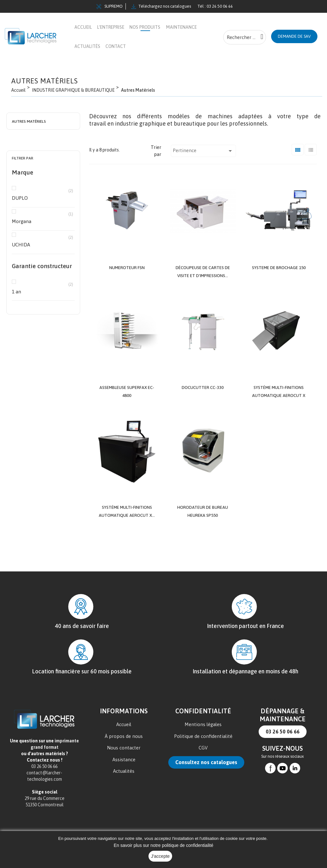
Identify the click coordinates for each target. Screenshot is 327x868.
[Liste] (311, 149)
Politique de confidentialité (203, 757)
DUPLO (42, 198)
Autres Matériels (29, 121)
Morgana (42, 221)
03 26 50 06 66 (283, 753)
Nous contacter (124, 769)
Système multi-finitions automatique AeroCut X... (127, 529)
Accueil (124, 745)
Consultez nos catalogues (206, 783)
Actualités (124, 792)
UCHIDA (42, 244)
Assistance (124, 781)
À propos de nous (124, 757)
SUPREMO (110, 6)
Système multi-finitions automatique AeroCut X (279, 402)
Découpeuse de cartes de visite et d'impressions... (203, 275)
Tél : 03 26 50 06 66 (215, 6)
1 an (42, 291)
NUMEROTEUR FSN (127, 267)
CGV (203, 769)
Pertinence (203, 151)
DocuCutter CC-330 (203, 394)
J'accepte (160, 856)
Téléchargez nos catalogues (161, 6)
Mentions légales (203, 745)
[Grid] (298, 149)
